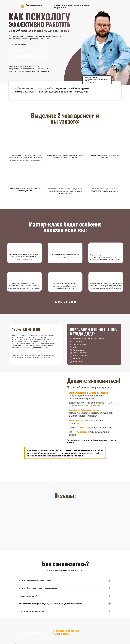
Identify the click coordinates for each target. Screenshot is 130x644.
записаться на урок (65, 209)
